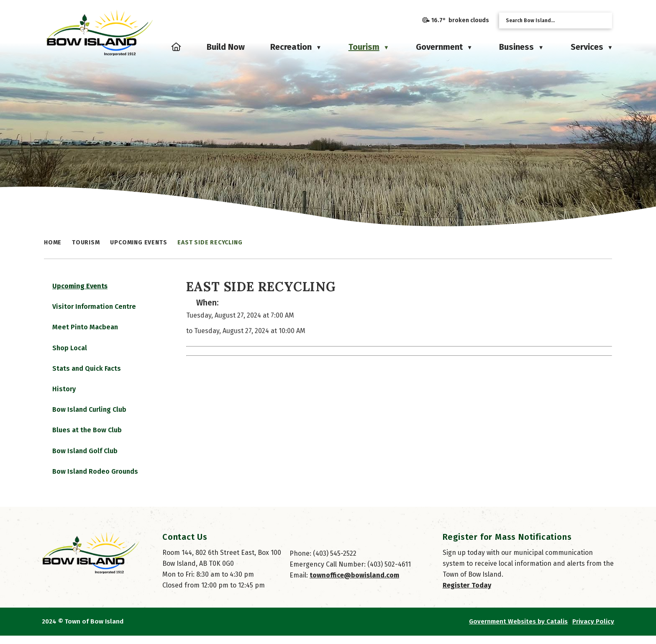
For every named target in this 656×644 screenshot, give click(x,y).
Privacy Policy (593, 630)
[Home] (176, 47)
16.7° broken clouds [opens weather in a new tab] (460, 20)
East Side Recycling (210, 242)
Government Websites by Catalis (518, 630)
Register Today (467, 594)
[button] (603, 20)
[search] (549, 21)
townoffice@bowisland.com (354, 584)
